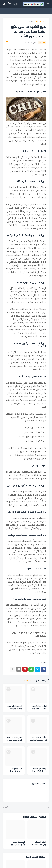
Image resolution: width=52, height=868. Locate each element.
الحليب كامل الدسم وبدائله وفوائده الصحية (15, 707)
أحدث (46, 807)
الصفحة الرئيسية (40, 22)
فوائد (30, 22)
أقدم (6, 807)
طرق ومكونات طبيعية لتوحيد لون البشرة (15, 770)
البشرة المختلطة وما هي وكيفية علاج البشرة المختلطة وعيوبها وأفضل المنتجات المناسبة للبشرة (14, 739)
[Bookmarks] (10, 4)
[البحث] (4, 4)
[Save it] (7, 43)
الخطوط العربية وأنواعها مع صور (18, 843)
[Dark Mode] (15, 4)
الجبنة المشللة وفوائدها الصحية (39, 843)
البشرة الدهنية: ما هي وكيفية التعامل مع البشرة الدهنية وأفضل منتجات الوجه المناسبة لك (38, 739)
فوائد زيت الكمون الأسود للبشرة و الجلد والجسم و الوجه (38, 707)
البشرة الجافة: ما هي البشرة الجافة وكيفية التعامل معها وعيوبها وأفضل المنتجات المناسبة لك (40, 770)
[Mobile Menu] (48, 4)
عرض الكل (27, 680)
